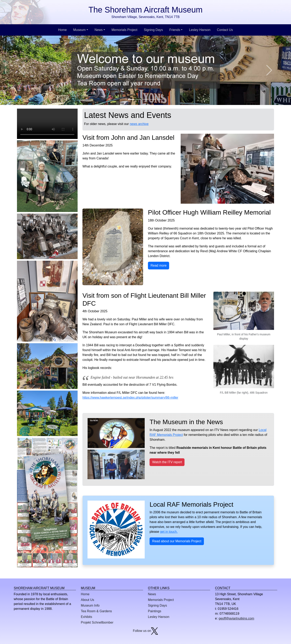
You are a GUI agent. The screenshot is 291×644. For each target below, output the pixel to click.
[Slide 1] (131, 99)
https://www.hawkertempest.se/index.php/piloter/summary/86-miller (130, 398)
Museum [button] (79, 30)
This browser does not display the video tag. (47, 124)
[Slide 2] (138, 99)
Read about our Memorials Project (177, 541)
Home (63, 30)
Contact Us (225, 30)
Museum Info (90, 605)
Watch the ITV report (167, 462)
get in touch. (169, 532)
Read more (159, 265)
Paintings (155, 611)
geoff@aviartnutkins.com (236, 618)
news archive (139, 124)
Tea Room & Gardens (96, 611)
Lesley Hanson (200, 30)
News (152, 594)
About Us (88, 600)
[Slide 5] (160, 99)
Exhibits (86, 617)
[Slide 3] (145, 99)
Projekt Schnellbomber (97, 622)
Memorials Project (124, 30)
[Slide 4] (153, 99)
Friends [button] (175, 30)
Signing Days (153, 30)
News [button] (99, 30)
